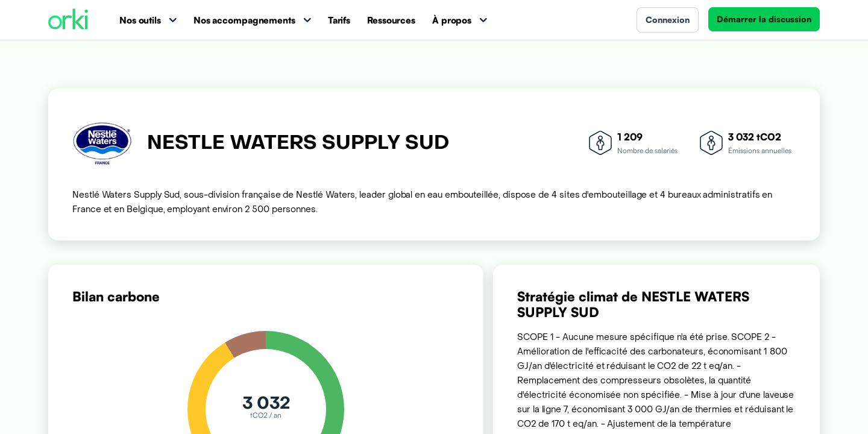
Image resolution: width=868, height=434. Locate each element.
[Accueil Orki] (68, 20)
